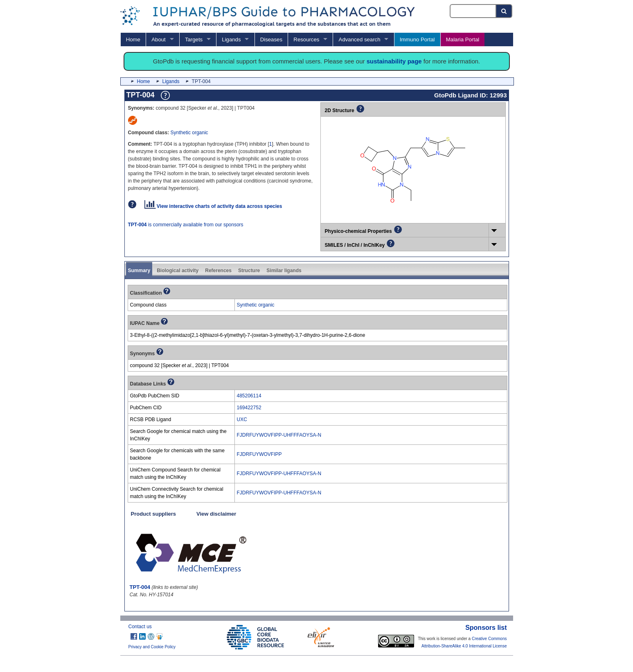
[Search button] (504, 11)
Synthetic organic (189, 133)
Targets (194, 39)
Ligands (231, 39)
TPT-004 (140, 587)
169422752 (249, 408)
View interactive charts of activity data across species (213, 206)
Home (133, 39)
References (218, 271)
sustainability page (394, 61)
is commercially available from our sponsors (186, 225)
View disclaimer (216, 514)
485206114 (249, 396)
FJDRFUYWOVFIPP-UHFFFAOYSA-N (279, 435)
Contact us (140, 627)
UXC (242, 419)
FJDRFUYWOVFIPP (259, 454)
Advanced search (360, 39)
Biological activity (178, 271)
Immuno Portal (417, 39)
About (158, 39)
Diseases (271, 39)
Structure (249, 271)
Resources (306, 39)
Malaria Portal (463, 39)
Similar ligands (284, 271)
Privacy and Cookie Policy (152, 647)
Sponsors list (486, 628)
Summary (139, 271)
